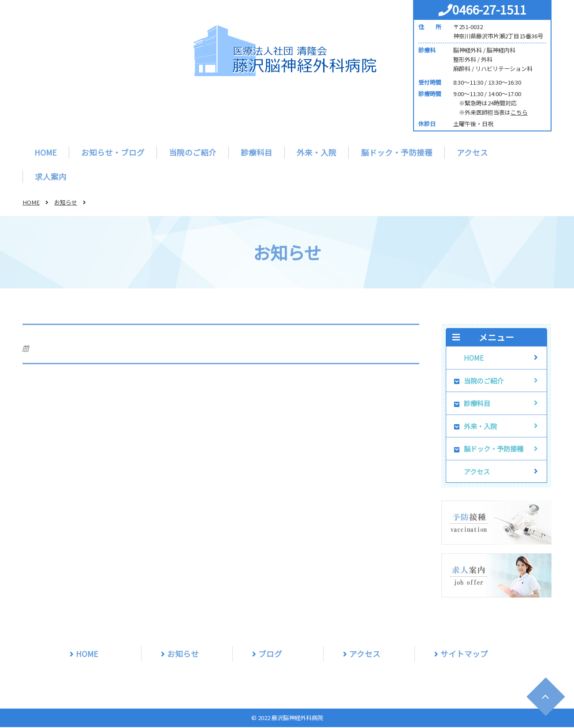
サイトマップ (464, 655)
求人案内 (51, 177)
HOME (46, 152)
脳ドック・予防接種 (396, 152)
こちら (519, 112)
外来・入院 (317, 152)
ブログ (270, 655)
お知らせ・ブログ (113, 152)
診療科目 (257, 152)
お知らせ (66, 203)
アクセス (472, 152)
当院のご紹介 (193, 152)
